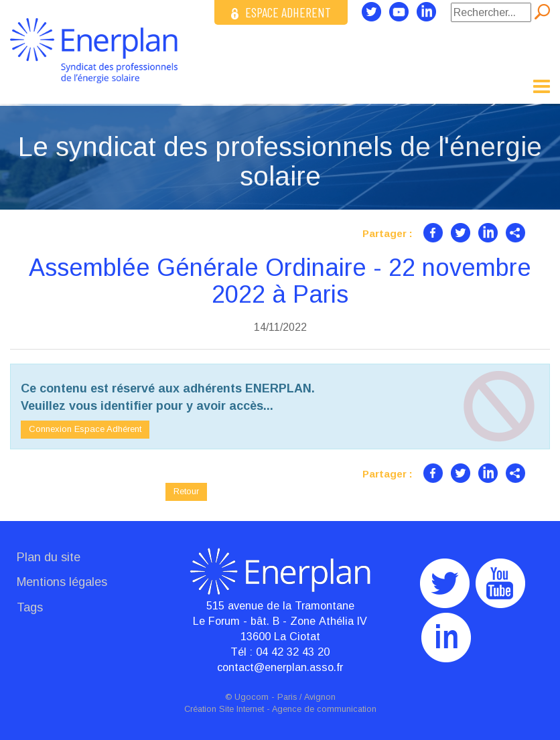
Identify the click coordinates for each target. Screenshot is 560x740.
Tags (30, 607)
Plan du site (49, 557)
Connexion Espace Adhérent (85, 429)
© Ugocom (247, 697)
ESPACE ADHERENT (281, 12)
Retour (186, 491)
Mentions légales (62, 582)
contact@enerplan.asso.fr (280, 667)
